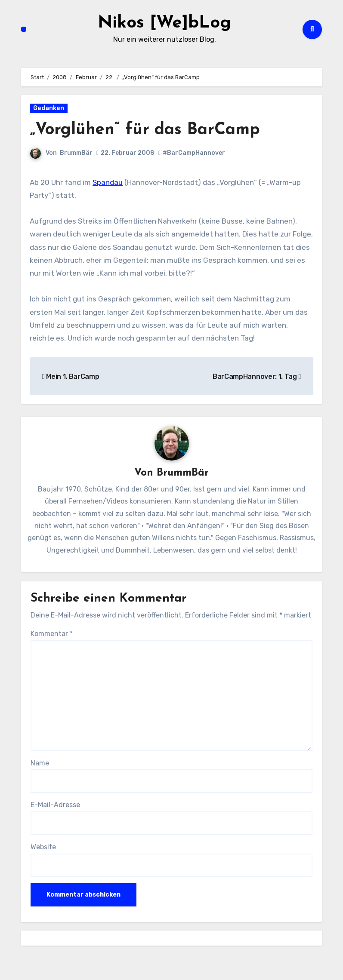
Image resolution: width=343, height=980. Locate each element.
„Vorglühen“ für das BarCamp (145, 130)
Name (40, 763)
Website (43, 847)
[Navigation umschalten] (24, 29)
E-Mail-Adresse (55, 805)
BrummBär (76, 153)
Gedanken (49, 108)
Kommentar (52, 634)
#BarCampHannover (194, 153)
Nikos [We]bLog (164, 23)
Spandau (108, 182)
